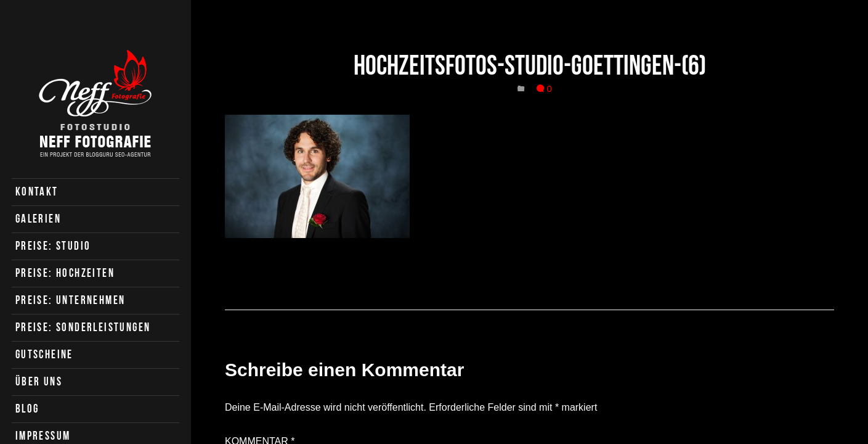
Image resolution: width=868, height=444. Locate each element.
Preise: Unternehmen (71, 300)
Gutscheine (44, 354)
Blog (27, 409)
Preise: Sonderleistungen (83, 327)
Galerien (38, 219)
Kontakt (37, 191)
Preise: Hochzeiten (65, 273)
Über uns (39, 381)
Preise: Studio (53, 246)
